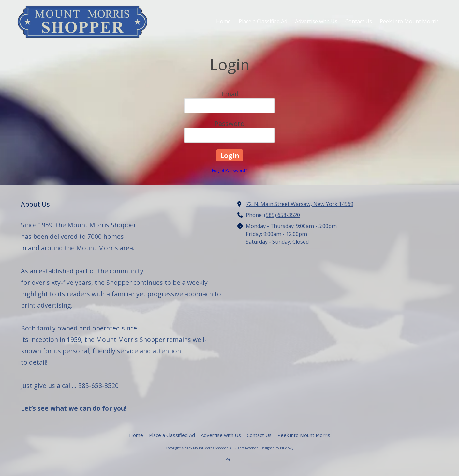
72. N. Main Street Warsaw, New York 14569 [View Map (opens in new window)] (300, 204)
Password (229, 123)
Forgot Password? (229, 170)
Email (230, 94)
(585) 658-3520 (282, 215)
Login (230, 458)
